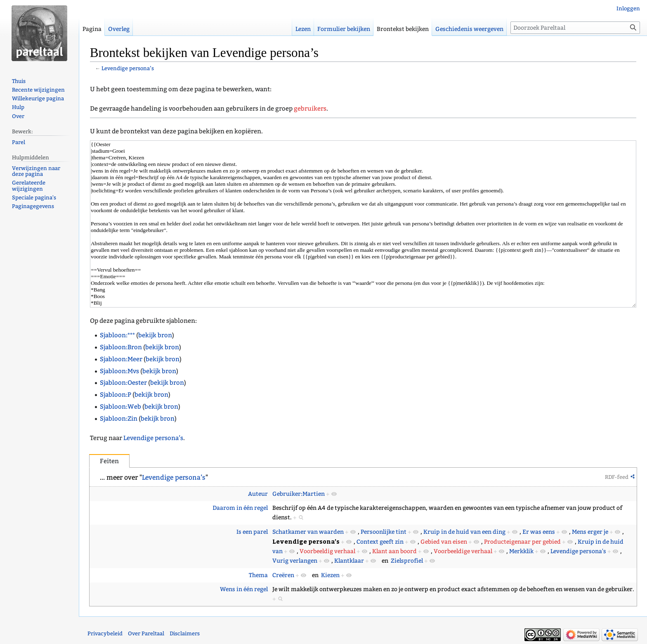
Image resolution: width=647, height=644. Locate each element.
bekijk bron (155, 335)
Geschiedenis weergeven (469, 29)
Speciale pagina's (34, 198)
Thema (258, 575)
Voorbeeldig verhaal (327, 551)
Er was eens (539, 532)
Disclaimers (185, 633)
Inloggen (628, 8)
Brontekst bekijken (403, 29)
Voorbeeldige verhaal (463, 551)
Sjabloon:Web (120, 407)
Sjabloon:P (116, 395)
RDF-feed (617, 477)
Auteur (258, 494)
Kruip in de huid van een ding (464, 532)
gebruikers (310, 109)
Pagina (92, 29)
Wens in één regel (244, 589)
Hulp (18, 107)
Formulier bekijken (344, 29)
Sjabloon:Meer (121, 359)
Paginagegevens (33, 206)
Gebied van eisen (444, 542)
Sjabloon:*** (117, 335)
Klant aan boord (394, 551)
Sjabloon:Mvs (119, 371)
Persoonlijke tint (384, 532)
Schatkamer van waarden (308, 532)
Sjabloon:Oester (123, 383)
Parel (19, 142)
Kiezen (330, 575)
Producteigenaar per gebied (522, 542)
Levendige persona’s (128, 68)
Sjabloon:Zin (119, 419)
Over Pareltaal (146, 633)
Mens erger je (590, 532)
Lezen (303, 29)
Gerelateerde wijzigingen (29, 186)
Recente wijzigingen (38, 90)
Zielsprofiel (407, 561)
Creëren (283, 575)
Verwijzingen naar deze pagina (36, 171)
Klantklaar (349, 561)
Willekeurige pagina (38, 98)
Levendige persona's (578, 551)
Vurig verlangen (295, 561)
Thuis (19, 81)
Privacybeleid (105, 633)
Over (18, 116)
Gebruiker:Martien (299, 494)
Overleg (119, 29)
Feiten (109, 461)
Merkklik (521, 551)
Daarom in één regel (240, 508)
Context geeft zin (380, 542)
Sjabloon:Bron (121, 347)
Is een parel (252, 532)
